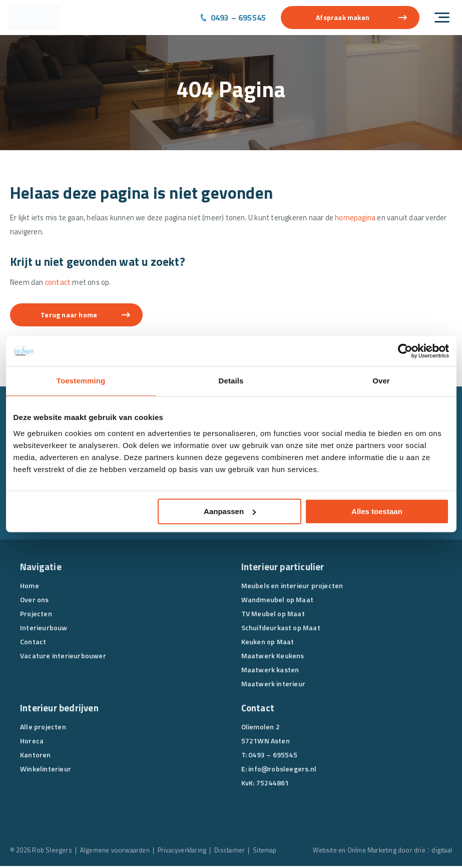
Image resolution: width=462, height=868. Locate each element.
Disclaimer (234, 852)
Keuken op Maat (268, 643)
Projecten (36, 615)
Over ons (35, 601)
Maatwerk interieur (274, 686)
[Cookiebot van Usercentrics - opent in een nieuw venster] (405, 351)
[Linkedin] (268, 807)
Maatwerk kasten (270, 672)
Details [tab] (231, 381)
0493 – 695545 (239, 18)
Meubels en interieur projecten (292, 587)
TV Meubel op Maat (273, 615)
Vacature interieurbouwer (63, 658)
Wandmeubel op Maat (278, 601)
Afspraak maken (343, 17)
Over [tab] (381, 381)
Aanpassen (230, 511)
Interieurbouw (44, 629)
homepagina (361, 219)
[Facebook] (249, 807)
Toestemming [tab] (81, 381)
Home (30, 587)
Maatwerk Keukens (273, 658)
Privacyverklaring (185, 852)
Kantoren (36, 757)
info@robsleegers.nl (282, 771)
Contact (33, 643)
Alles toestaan (377, 511)
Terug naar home (73, 316)
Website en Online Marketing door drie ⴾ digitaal (381, 852)
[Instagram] (287, 807)
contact (58, 284)
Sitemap (270, 852)
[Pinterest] (306, 807)
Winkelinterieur (46, 771)
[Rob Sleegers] (34, 18)
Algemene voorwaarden (116, 852)
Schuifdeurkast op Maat (281, 629)
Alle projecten (43, 729)
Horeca (32, 743)
